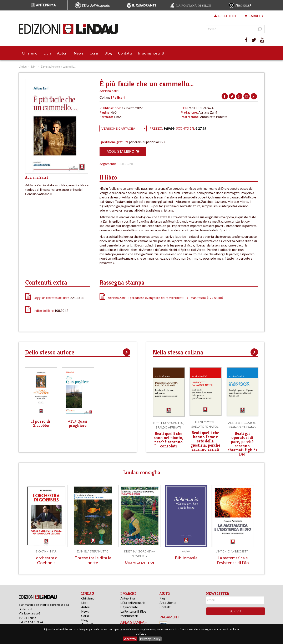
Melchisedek (129, 616)
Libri (47, 53)
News (79, 53)
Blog (108, 53)
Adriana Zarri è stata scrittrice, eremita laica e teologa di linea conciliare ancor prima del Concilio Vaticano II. (57, 189)
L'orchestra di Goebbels (46, 560)
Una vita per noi (139, 562)
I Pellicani (118, 97)
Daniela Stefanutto (93, 551)
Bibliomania (186, 558)
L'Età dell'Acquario (133, 603)
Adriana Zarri (109, 91)
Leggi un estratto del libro (52, 298)
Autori (62, 53)
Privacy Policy (150, 639)
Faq (162, 598)
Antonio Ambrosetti (233, 551)
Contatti (125, 53)
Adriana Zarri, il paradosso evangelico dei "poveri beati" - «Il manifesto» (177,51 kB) (161, 298)
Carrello (254, 16)
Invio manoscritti (152, 53)
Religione (125, 164)
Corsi (94, 53)
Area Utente (168, 603)
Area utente (226, 16)
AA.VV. (186, 551)
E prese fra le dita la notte (93, 560)
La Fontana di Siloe (133, 611)
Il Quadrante (129, 607)
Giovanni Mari (46, 551)
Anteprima (128, 598)
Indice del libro (44, 311)
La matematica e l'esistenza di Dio (233, 560)
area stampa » (134, 622)
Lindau (23, 67)
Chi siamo (30, 53)
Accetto (130, 639)
